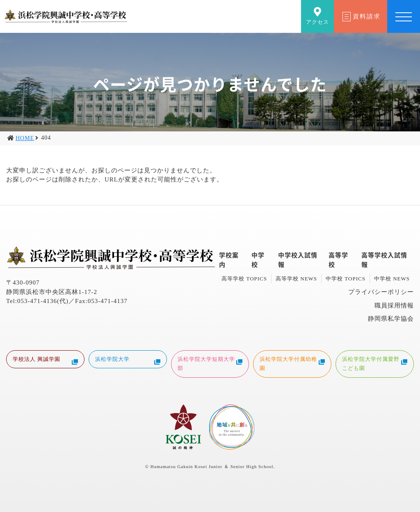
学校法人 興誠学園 (45, 360)
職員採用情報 (394, 305)
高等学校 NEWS (296, 279)
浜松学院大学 (128, 360)
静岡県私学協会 (391, 319)
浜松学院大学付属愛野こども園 (375, 364)
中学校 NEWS (392, 279)
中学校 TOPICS (346, 279)
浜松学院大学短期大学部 (210, 364)
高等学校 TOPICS (244, 279)
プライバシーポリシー (381, 292)
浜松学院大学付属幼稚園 (292, 364)
